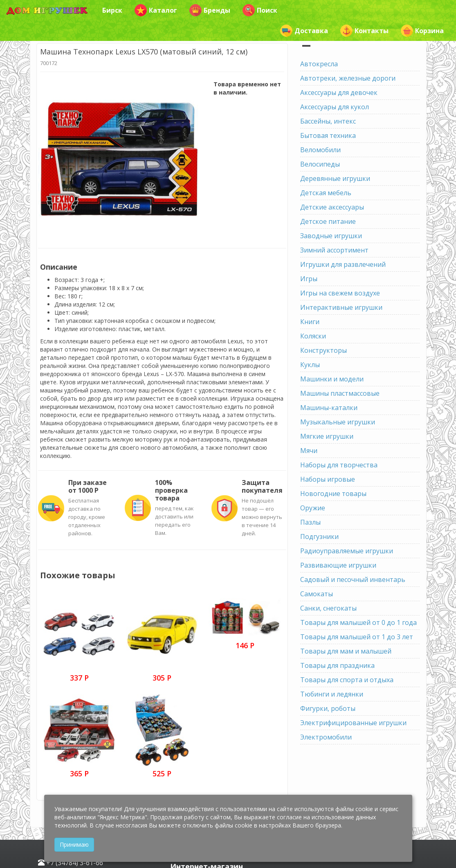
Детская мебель (326, 193)
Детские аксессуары (332, 207)
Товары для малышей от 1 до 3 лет (357, 637)
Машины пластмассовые (340, 393)
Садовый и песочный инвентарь (353, 579)
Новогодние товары (333, 494)
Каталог (156, 10)
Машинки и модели (332, 379)
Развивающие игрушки (338, 565)
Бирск (112, 10)
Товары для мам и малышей (346, 651)
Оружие (313, 508)
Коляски (313, 336)
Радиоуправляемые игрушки (347, 551)
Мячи (309, 451)
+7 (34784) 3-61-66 (71, 863)
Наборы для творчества (339, 465)
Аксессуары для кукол (335, 107)
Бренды (210, 10)
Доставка (304, 31)
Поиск (260, 10)
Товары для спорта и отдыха (347, 680)
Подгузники (319, 537)
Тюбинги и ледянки (332, 694)
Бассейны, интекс (328, 121)
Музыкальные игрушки (338, 422)
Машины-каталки (329, 408)
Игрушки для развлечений (343, 264)
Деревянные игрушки (335, 178)
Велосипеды (320, 164)
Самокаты (317, 594)
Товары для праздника (337, 665)
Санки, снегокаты (328, 608)
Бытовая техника (328, 135)
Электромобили (326, 737)
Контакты (364, 31)
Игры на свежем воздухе (340, 293)
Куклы (310, 365)
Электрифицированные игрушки (353, 723)
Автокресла (319, 64)
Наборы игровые (328, 479)
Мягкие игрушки (327, 436)
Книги (310, 322)
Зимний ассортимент (334, 250)
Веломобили (320, 150)
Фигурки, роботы (328, 708)
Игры (309, 279)
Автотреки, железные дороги (348, 78)
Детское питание (328, 221)
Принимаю (74, 844)
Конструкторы (323, 350)
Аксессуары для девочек (339, 92)
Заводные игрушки (331, 236)
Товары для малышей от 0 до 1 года (358, 622)
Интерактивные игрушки (341, 307)
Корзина (422, 31)
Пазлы (310, 522)
